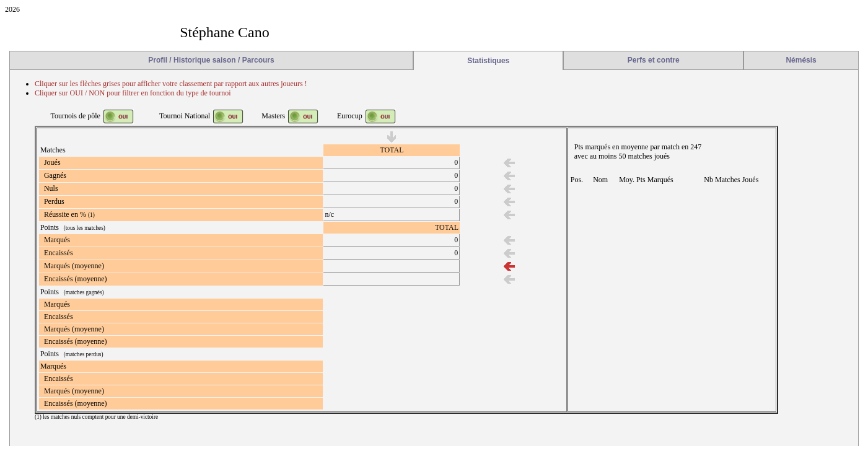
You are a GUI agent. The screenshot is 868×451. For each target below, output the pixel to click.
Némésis (801, 60)
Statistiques (488, 61)
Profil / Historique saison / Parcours (211, 60)
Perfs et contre (654, 60)
